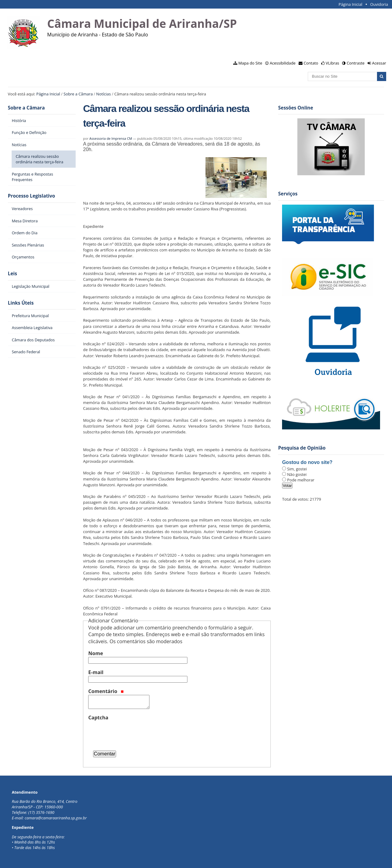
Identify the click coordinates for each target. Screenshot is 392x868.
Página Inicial (350, 4)
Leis (13, 274)
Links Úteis (21, 303)
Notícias (104, 94)
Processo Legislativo (32, 196)
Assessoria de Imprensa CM (111, 138)
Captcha (98, 718)
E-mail (96, 672)
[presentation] (135, 733)
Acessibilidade (283, 63)
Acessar (379, 63)
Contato (311, 63)
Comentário (106, 691)
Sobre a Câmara (78, 94)
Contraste (356, 63)
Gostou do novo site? (307, 462)
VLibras (333, 63)
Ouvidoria (379, 4)
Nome (96, 653)
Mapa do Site (250, 63)
